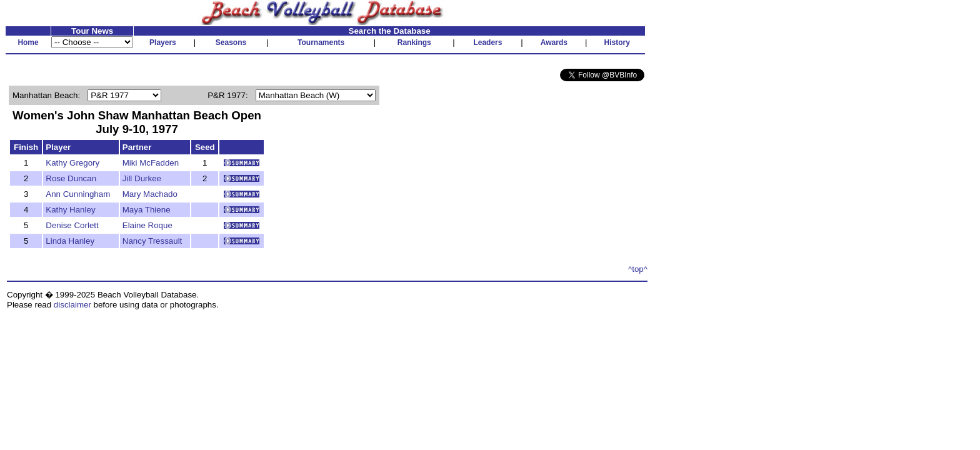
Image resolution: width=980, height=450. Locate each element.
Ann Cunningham (78, 194)
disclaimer (72, 305)
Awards (554, 42)
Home (28, 42)
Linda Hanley (70, 241)
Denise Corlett (72, 225)
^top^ (638, 269)
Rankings (414, 42)
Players (163, 42)
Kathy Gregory (72, 163)
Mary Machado (150, 194)
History (617, 42)
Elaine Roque (147, 225)
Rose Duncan (71, 178)
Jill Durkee (142, 178)
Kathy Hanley (70, 210)
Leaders (487, 42)
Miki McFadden (151, 163)
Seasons (231, 42)
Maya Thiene (147, 210)
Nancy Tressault (152, 241)
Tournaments (321, 42)
